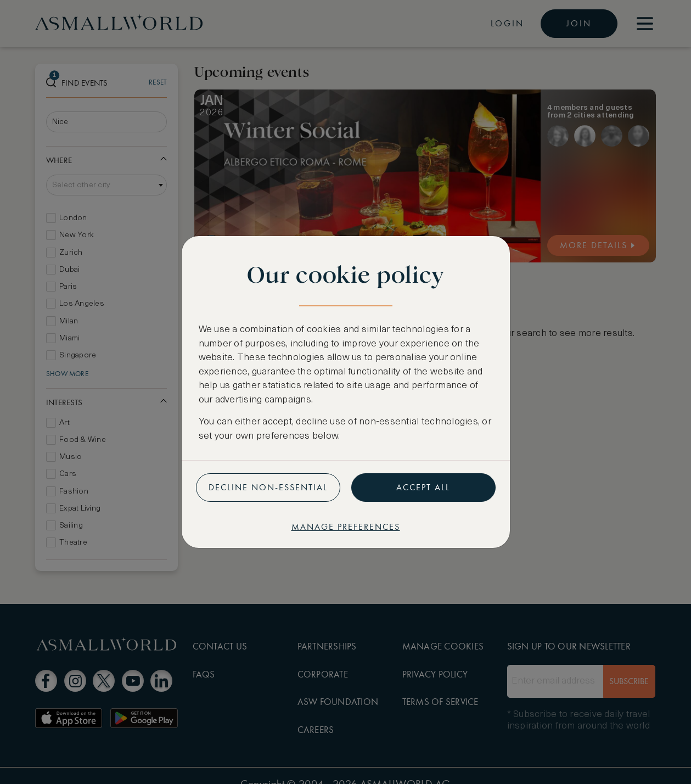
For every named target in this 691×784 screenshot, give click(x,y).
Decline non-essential (268, 487)
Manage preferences (346, 527)
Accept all (423, 487)
